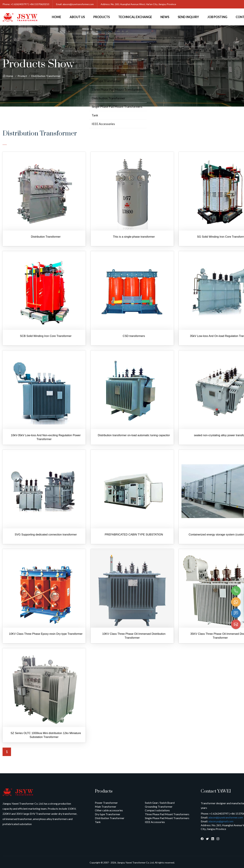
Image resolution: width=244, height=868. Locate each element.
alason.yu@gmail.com (221, 821)
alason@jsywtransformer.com (78, 4)
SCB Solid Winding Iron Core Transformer (46, 336)
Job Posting (217, 17)
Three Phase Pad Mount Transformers (167, 814)
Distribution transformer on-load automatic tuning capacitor (134, 435)
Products (102, 17)
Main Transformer (106, 807)
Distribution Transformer (46, 76)
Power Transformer (106, 803)
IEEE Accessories (155, 822)
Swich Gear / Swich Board (160, 803)
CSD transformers (134, 336)
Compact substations (157, 810)
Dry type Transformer (108, 814)
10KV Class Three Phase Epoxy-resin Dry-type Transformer (46, 634)
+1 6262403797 (19, 4)
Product (22, 76)
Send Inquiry (188, 17)
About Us (77, 17)
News (165, 17)
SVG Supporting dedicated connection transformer (46, 534)
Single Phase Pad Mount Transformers (167, 818)
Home (57, 17)
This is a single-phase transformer (134, 237)
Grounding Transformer (159, 807)
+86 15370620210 (39, 4)
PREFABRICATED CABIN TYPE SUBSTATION (134, 534)
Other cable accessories (109, 810)
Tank (98, 822)
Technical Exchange (135, 17)
